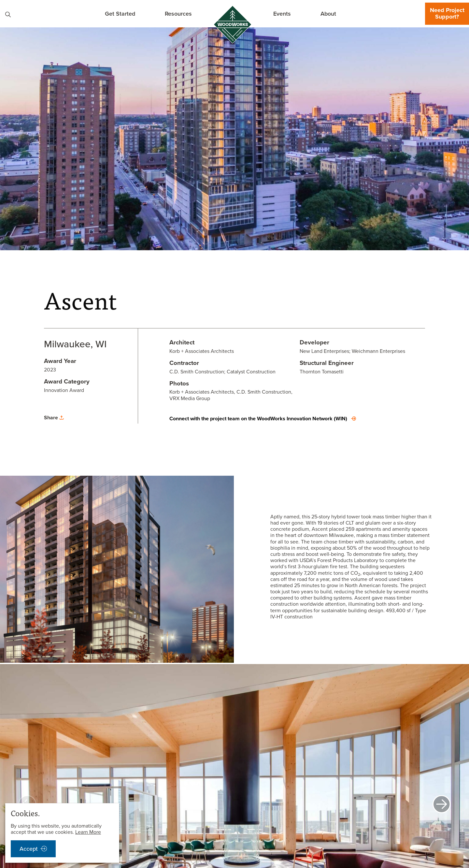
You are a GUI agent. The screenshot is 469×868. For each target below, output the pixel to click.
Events (282, 14)
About (328, 14)
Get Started (120, 14)
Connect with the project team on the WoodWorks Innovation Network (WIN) (258, 419)
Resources (178, 14)
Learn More (88, 832)
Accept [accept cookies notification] (29, 849)
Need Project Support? (447, 13)
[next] (442, 805)
